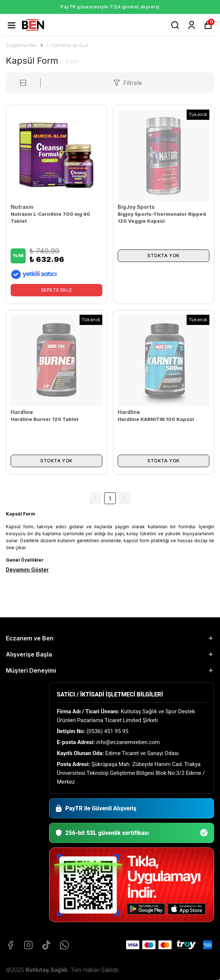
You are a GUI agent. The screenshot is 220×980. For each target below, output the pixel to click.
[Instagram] (28, 945)
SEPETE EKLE (57, 290)
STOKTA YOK (164, 256)
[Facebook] (10, 945)
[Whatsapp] (64, 945)
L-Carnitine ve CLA (67, 45)
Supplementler (25, 45)
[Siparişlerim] (192, 25)
